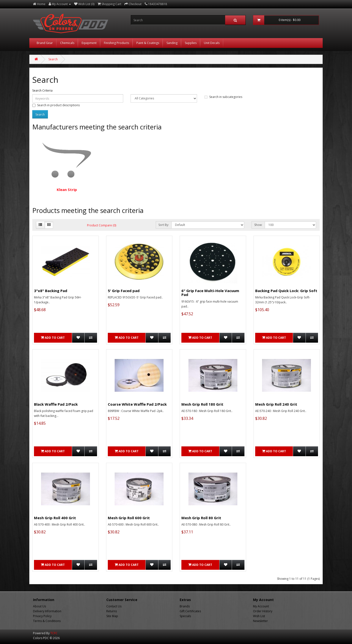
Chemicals (67, 43)
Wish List (259, 616)
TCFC (54, 633)
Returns (112, 611)
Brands (185, 606)
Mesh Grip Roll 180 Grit (202, 404)
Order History (263, 611)
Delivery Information (47, 611)
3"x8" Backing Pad (51, 291)
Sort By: (164, 225)
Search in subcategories (223, 97)
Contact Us (114, 606)
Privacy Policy (42, 616)
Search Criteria (42, 90)
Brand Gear (45, 43)
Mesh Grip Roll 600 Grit (129, 518)
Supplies (191, 43)
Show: (258, 225)
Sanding (172, 43)
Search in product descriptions (56, 105)
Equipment (89, 43)
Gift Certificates (190, 611)
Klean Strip (67, 164)
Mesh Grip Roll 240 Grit (276, 404)
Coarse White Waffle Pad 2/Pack (137, 404)
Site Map (112, 616)
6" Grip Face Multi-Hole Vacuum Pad (210, 293)
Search (53, 59)
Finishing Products (116, 43)
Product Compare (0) (102, 225)
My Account (261, 606)
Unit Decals (212, 43)
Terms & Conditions (47, 621)
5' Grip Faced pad (124, 291)
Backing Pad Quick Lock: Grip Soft (286, 291)
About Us (39, 606)
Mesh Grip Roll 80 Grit (201, 518)
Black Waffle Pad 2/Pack (56, 404)
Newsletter (260, 621)
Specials (185, 616)
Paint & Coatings (148, 43)
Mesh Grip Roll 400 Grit (55, 518)
